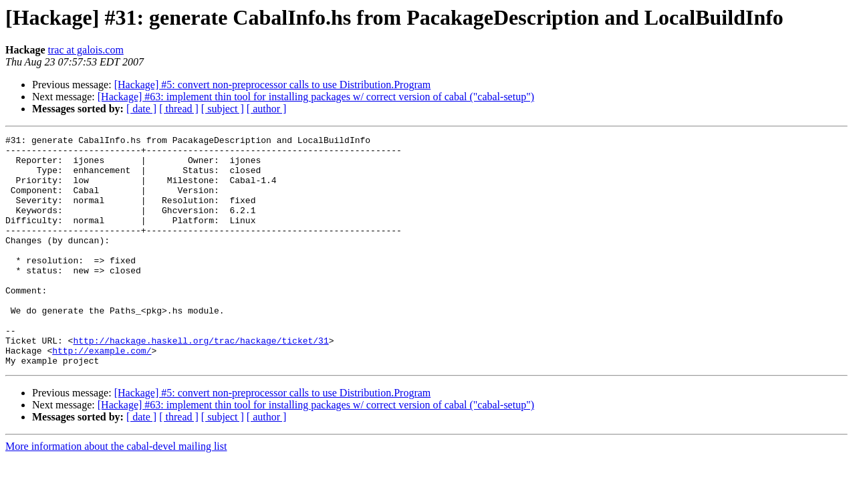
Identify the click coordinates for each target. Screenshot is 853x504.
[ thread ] (179, 109)
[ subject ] (223, 109)
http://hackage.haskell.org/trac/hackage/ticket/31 (201, 382)
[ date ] (141, 109)
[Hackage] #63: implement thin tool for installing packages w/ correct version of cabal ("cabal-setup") (316, 97)
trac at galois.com (86, 50)
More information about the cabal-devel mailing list (116, 492)
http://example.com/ (102, 394)
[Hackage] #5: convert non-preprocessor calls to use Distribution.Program (273, 85)
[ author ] (267, 109)
